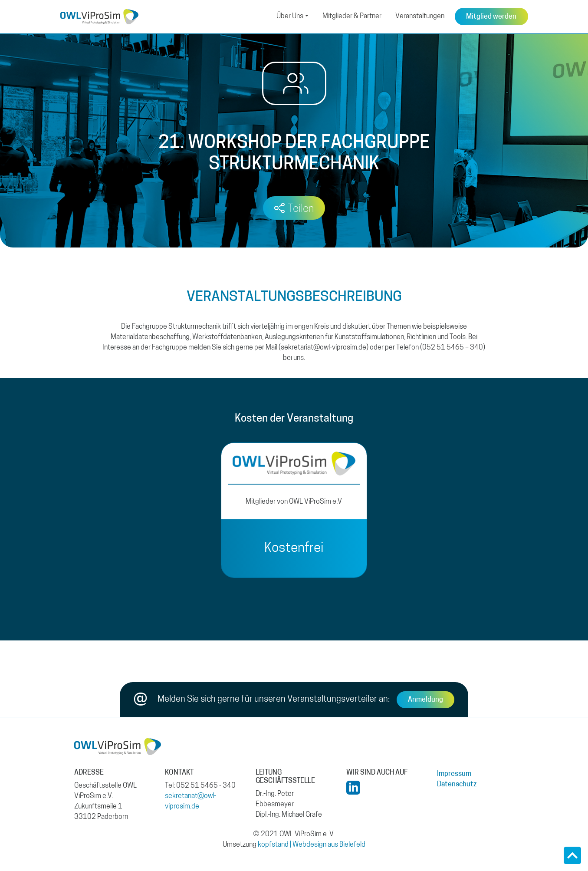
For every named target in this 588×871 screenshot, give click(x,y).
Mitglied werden (491, 17)
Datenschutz (457, 785)
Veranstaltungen (420, 16)
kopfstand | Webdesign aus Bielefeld (312, 845)
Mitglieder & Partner (352, 16)
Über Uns (290, 16)
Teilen (301, 209)
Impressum (454, 774)
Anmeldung (425, 700)
